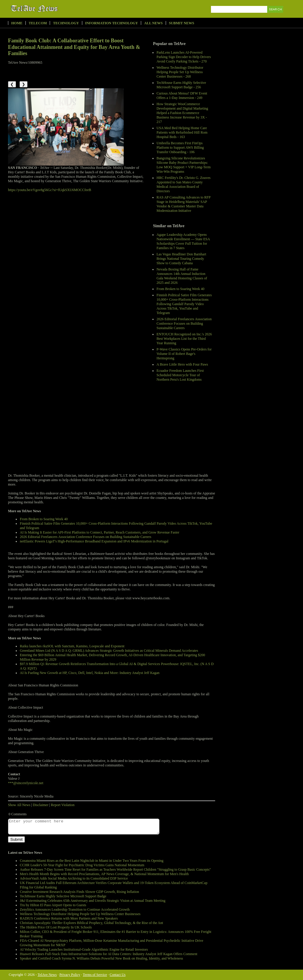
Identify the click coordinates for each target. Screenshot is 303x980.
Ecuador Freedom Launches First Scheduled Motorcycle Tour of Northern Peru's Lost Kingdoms (180, 375)
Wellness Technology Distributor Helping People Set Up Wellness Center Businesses (80, 914)
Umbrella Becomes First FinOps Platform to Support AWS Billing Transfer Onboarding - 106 (180, 148)
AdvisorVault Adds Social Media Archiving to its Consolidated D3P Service (74, 878)
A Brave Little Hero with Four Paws (182, 364)
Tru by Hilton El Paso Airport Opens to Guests (53, 905)
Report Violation (63, 805)
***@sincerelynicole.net (26, 783)
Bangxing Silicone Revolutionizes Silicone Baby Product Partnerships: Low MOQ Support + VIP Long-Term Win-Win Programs (184, 165)
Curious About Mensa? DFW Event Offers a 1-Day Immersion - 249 (182, 96)
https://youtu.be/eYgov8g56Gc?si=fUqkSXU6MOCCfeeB (50, 190)
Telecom (38, 23)
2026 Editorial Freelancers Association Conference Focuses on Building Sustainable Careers (184, 324)
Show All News (19, 805)
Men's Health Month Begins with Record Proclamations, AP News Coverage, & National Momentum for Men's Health (104, 874)
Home (17, 23)
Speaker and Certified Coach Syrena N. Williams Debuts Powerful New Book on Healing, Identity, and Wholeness (101, 958)
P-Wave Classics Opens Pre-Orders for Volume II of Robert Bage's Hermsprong (184, 354)
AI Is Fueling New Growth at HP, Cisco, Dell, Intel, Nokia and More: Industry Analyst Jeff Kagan (90, 673)
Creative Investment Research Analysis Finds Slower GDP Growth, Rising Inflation (79, 892)
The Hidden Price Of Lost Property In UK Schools (56, 927)
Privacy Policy (70, 975)
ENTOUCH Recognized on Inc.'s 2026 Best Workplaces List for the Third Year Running (184, 339)
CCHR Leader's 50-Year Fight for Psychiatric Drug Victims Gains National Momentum (82, 865)
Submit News (182, 23)
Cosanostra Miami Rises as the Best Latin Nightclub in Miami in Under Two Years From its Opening (92, 861)
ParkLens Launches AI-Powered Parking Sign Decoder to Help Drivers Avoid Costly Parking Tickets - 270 (184, 57)
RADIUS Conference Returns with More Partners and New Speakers (69, 918)
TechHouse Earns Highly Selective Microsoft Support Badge (63, 896)
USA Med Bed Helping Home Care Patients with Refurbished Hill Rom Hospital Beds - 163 (182, 132)
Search (276, 16)
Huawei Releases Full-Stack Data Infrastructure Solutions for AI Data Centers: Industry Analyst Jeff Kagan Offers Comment (109, 954)
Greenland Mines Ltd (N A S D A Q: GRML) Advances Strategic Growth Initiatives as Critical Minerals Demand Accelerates (109, 651)
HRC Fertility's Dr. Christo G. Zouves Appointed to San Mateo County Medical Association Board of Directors (184, 184)
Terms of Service (95, 975)
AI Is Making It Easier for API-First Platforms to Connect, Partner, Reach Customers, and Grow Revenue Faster (100, 532)
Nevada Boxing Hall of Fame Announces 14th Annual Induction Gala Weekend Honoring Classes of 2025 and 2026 (182, 276)
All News (153, 23)
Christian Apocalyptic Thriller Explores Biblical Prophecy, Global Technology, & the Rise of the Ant (91, 923)
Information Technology (112, 23)
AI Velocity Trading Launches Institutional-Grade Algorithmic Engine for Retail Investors (84, 949)
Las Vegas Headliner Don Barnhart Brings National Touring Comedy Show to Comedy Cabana (181, 259)
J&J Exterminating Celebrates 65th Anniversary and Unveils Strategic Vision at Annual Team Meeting (93, 901)
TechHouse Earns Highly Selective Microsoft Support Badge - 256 (181, 85)
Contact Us (118, 975)
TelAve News (52, 9)
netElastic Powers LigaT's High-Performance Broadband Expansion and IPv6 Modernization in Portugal (94, 541)
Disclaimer (41, 805)
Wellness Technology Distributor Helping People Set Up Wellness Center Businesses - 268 (180, 72)
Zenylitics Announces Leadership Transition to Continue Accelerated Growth (75, 909)
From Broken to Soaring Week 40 (180, 289)
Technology (66, 23)
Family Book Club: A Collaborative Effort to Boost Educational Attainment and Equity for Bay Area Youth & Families (74, 47)
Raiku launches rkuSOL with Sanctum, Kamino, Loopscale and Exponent (72, 646)
